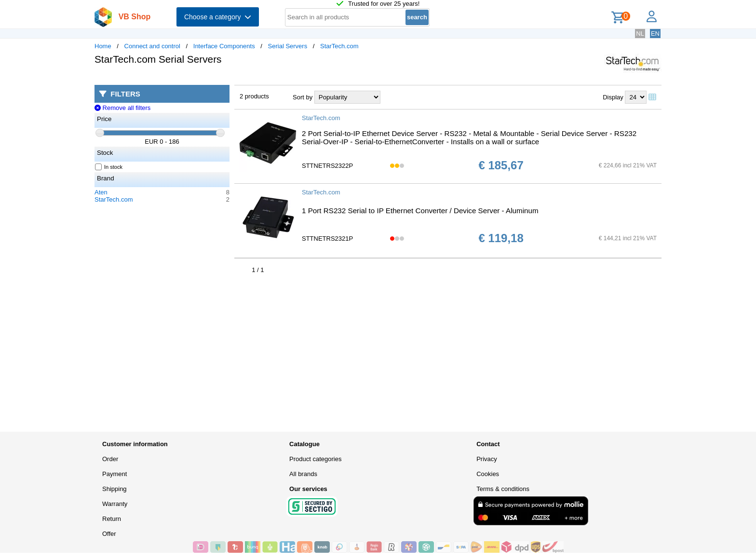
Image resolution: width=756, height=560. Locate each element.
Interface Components (224, 46)
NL (640, 34)
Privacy (487, 459)
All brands (303, 474)
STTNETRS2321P (327, 239)
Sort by (303, 97)
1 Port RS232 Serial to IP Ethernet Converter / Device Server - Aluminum (420, 211)
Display (613, 97)
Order (110, 459)
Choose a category (218, 17)
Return (112, 519)
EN (655, 34)
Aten (101, 192)
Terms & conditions (503, 489)
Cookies (488, 474)
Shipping (115, 489)
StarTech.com (339, 46)
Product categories (315, 459)
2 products (254, 96)
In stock (109, 167)
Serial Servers (288, 46)
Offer (109, 534)
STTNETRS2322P (327, 166)
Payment (115, 474)
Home (103, 46)
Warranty (115, 504)
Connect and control (152, 46)
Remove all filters (122, 108)
